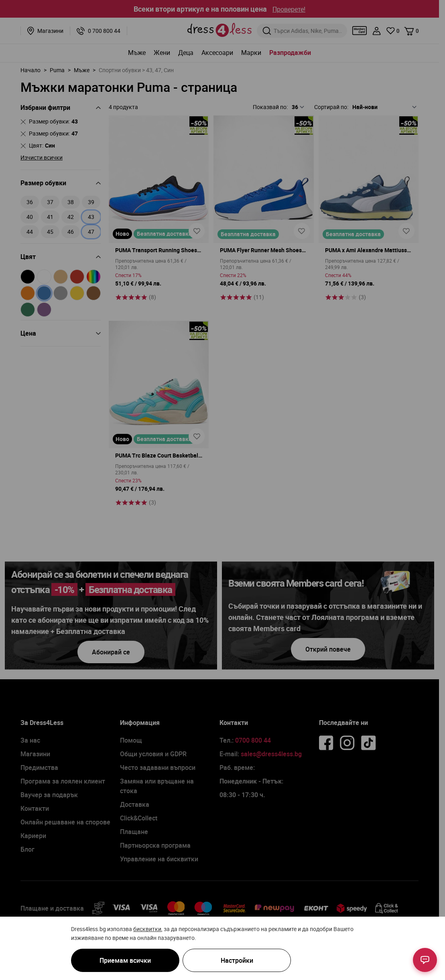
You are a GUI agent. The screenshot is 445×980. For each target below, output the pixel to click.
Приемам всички (125, 960)
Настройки (237, 960)
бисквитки (147, 929)
